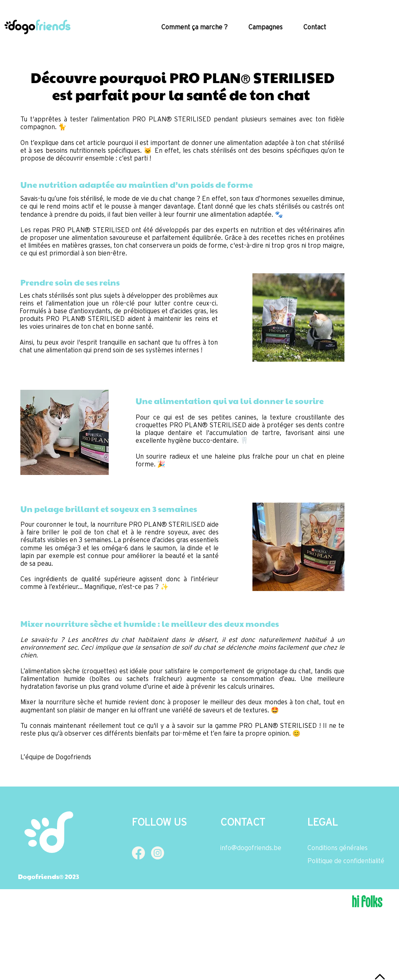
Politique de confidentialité (346, 861)
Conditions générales (338, 848)
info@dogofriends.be (251, 848)
